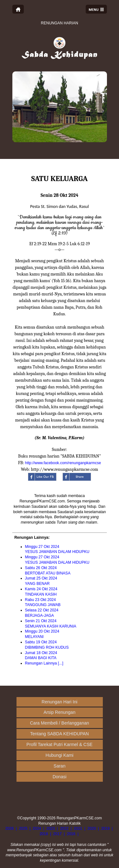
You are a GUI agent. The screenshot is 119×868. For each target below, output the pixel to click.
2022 (64, 829)
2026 (9, 829)
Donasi (60, 777)
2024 (37, 829)
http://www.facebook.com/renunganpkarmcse (63, 463)
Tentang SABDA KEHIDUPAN (60, 734)
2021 (78, 829)
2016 (71, 834)
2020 (92, 829)
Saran (60, 766)
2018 (44, 834)
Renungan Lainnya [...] (44, 663)
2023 (51, 829)
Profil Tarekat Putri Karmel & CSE (59, 744)
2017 (58, 834)
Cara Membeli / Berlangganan (60, 723)
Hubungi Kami (60, 755)
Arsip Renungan (59, 712)
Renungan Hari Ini (60, 702)
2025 (23, 829)
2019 (106, 829)
